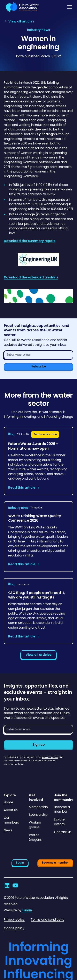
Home (9, 802)
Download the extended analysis (31, 277)
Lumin (27, 910)
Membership (38, 807)
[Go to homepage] (21, 7)
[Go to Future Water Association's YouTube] (15, 885)
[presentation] (35, 774)
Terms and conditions (47, 920)
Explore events (59, 822)
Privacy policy (14, 920)
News (8, 830)
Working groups (35, 825)
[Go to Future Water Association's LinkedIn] (7, 885)
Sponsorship (38, 815)
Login (20, 863)
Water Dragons (35, 837)
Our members (11, 820)
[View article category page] (39, 30)
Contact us (63, 832)
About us (11, 810)
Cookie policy (14, 928)
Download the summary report (29, 241)
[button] (69, 7)
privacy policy (50, 757)
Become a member (62, 809)
